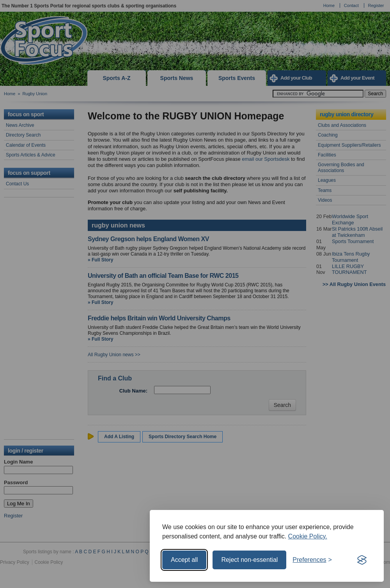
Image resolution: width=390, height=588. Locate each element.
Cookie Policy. (308, 536)
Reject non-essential (249, 560)
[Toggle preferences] (312, 560)
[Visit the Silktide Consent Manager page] (362, 560)
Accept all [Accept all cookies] (184, 560)
